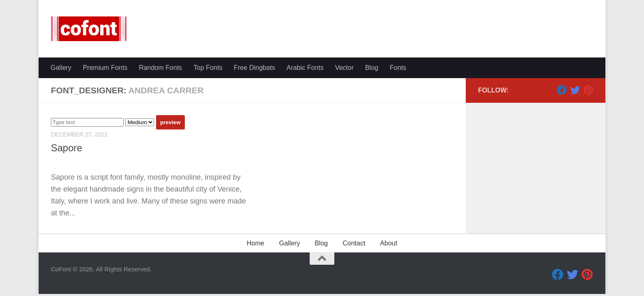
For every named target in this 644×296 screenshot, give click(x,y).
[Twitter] (575, 90)
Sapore (67, 148)
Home (256, 243)
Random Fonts (160, 68)
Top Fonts (208, 68)
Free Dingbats (254, 68)
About (389, 243)
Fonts (398, 68)
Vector (344, 68)
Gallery (61, 68)
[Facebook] (562, 90)
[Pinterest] (588, 90)
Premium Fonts (105, 68)
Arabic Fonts (305, 68)
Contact (354, 243)
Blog (372, 68)
